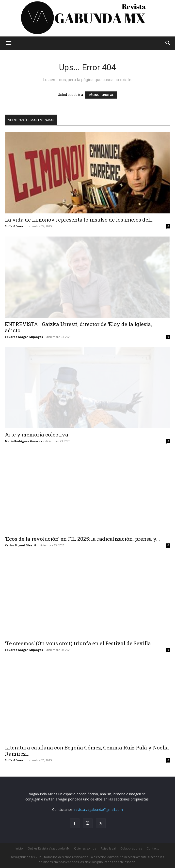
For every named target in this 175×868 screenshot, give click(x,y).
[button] (8, 43)
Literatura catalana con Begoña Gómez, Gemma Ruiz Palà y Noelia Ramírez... (87, 751)
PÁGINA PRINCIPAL (101, 95)
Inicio (19, 848)
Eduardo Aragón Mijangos (24, 337)
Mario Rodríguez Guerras (23, 441)
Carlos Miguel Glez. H (20, 545)
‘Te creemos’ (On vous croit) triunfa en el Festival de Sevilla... (80, 643)
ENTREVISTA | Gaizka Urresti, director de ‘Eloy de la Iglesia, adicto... (78, 327)
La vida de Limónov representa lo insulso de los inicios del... (79, 220)
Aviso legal (108, 848)
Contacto (153, 848)
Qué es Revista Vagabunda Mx (48, 848)
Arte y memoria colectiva (37, 434)
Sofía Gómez (14, 226)
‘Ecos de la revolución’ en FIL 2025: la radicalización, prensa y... (82, 539)
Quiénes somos (85, 848)
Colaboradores (131, 848)
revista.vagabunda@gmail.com (99, 809)
